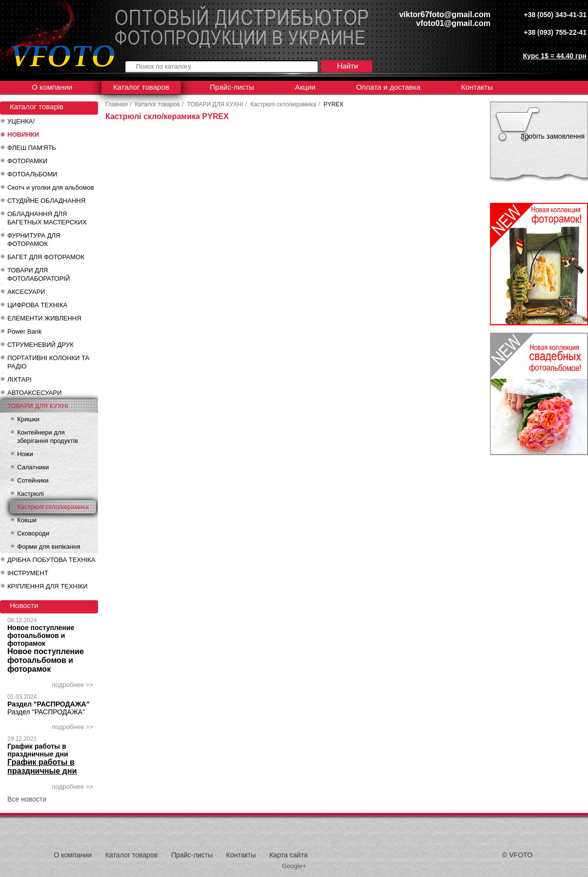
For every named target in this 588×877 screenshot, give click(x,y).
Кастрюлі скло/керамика (53, 507)
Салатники (33, 467)
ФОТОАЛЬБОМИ (32, 174)
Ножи (25, 454)
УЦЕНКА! (21, 121)
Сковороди (33, 533)
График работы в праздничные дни (38, 750)
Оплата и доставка (388, 87)
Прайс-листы (232, 87)
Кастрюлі (30, 494)
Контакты (477, 87)
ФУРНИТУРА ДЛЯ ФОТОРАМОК (34, 240)
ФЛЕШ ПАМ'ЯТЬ (32, 148)
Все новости (27, 799)
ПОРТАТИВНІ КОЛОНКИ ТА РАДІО (48, 362)
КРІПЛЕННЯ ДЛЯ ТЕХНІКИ (48, 586)
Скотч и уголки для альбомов (51, 187)
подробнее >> (73, 685)
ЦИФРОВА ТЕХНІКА (37, 305)
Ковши (27, 520)
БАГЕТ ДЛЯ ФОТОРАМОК (46, 257)
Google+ (294, 866)
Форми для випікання (49, 547)
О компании (52, 87)
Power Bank (24, 331)
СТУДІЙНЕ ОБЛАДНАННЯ (46, 201)
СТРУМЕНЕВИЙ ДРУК (40, 345)
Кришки (28, 419)
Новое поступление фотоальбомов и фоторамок (41, 635)
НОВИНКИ (23, 134)
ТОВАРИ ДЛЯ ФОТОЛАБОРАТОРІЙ (39, 274)
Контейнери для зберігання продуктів (48, 437)
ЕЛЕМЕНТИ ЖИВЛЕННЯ (44, 318)
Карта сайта (289, 855)
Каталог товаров (141, 87)
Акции (305, 87)
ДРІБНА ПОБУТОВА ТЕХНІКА (51, 560)
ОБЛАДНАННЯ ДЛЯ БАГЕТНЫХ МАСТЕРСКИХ (47, 218)
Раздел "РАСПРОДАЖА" (49, 704)
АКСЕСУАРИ (26, 292)
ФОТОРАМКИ (27, 161)
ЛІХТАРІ (19, 379)
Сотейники (33, 480)
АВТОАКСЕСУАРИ (35, 393)
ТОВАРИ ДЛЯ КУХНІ (38, 406)
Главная (117, 104)
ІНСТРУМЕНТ (28, 573)
